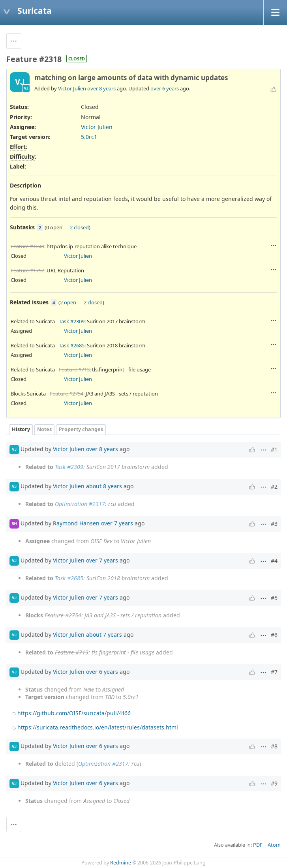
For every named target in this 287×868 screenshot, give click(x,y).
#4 (274, 561)
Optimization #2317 (80, 504)
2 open (68, 302)
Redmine (121, 863)
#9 (274, 783)
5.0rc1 (89, 137)
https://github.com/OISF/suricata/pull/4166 (74, 713)
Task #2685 (72, 345)
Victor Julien (72, 88)
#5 (274, 598)
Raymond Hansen (76, 523)
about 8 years (104, 486)
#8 (274, 746)
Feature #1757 (27, 270)
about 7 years (104, 634)
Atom (274, 845)
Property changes (81, 429)
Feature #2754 (67, 394)
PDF (258, 845)
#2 (274, 486)
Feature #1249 (27, 246)
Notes (44, 429)
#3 (274, 524)
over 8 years (101, 88)
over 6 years (165, 88)
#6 (274, 635)
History (21, 429)
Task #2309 (72, 321)
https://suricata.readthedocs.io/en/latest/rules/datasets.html (98, 727)
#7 (274, 672)
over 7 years (117, 523)
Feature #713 (74, 369)
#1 (274, 449)
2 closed (79, 227)
